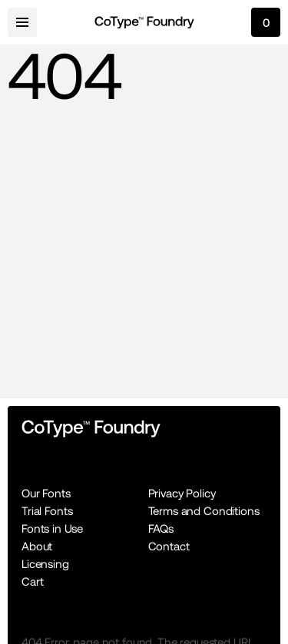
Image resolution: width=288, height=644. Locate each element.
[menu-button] (22, 22)
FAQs (161, 528)
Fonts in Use (52, 528)
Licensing (45, 564)
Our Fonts (46, 493)
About (37, 546)
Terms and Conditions (204, 511)
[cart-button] (266, 22)
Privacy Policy (182, 493)
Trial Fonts (47, 511)
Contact (169, 546)
